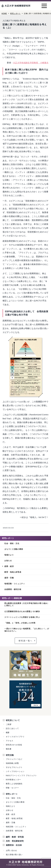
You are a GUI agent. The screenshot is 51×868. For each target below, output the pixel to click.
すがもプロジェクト (14, 767)
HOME (4, 13)
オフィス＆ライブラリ (15, 737)
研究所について (13, 720)
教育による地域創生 (14, 784)
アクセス (10, 741)
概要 (8, 733)
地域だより (9, 555)
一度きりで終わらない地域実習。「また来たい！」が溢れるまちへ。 (27, 630)
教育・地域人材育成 (13, 572)
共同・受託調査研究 (15, 841)
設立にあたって (12, 728)
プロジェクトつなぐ (14, 759)
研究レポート (15, 13)
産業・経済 (9, 566)
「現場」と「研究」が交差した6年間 (20, 623)
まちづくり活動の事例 (14, 549)
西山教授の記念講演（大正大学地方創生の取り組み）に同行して (27, 604)
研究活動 (10, 755)
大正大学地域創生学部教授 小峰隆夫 (31, 63)
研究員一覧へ (26, 641)
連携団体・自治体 (14, 845)
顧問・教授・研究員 (15, 837)
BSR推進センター (13, 780)
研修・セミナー (12, 788)
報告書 (9, 749)
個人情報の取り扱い (14, 855)
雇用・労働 (9, 578)
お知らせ (8, 561)
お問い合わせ (11, 850)
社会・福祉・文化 (12, 543)
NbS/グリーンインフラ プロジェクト (21, 775)
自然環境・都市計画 (13, 589)
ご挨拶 (9, 724)
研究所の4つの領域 (14, 745)
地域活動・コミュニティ (15, 584)
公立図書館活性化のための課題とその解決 (22, 611)
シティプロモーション (15, 771)
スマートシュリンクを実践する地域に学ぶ (22, 617)
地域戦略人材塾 (12, 763)
